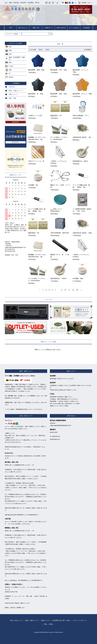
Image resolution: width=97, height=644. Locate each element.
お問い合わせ (61, 28)
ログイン (90, 3)
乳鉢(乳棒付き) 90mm (80, 161)
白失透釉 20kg (78, 278)
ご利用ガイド (49, 28)
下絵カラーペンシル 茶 (36, 161)
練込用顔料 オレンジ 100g (82, 94)
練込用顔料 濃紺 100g (36, 70)
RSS (46, 624)
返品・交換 (12, 98)
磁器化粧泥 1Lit (56, 116)
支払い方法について (17, 620)
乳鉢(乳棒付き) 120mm (58, 278)
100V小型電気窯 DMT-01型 (60, 233)
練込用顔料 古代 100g (58, 70)
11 (69, 290)
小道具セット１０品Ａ (35, 116)
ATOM (51, 624)
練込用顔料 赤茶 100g (58, 94)
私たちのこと (23, 28)
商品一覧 (36, 28)
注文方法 (12, 87)
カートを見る (74, 28)
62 (77, 290)
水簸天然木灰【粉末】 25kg (82, 233)
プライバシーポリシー (80, 620)
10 (65, 290)
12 (73, 290)
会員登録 (84, 3)
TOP (11, 28)
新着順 (47, 50)
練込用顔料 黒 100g (36, 94)
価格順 (41, 50)
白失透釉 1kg (33, 185)
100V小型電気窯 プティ (81, 116)
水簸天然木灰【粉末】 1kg (82, 137)
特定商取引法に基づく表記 (61, 620)
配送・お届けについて (16, 91)
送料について (13, 94)
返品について (46, 620)
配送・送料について (32, 620)
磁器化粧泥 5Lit (34, 233)
